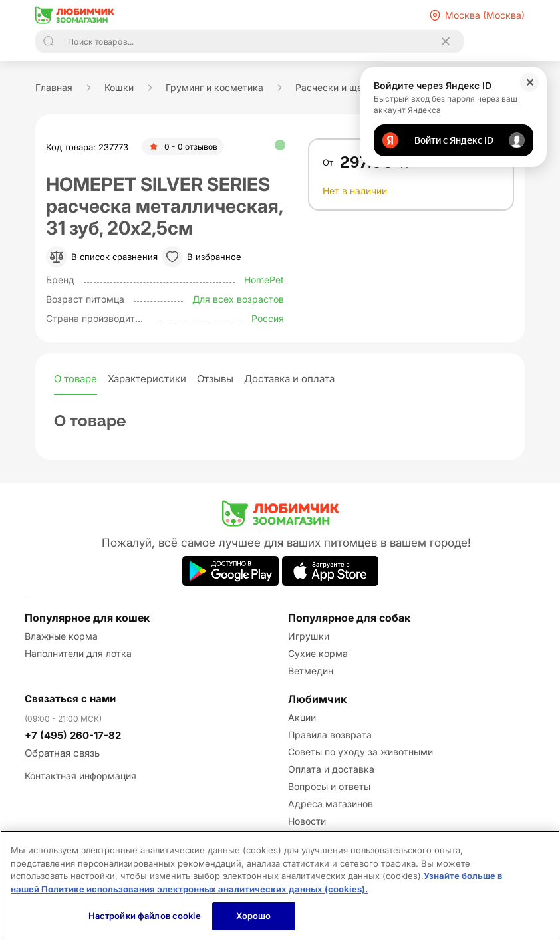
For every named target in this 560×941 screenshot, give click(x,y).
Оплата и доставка (331, 769)
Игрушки (309, 636)
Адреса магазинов (331, 804)
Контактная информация (80, 776)
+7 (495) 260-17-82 (73, 735)
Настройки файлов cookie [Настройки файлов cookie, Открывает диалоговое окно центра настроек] (145, 916)
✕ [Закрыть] (530, 82)
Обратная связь (62, 753)
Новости (307, 821)
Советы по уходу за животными (360, 752)
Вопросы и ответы (329, 786)
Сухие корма (318, 653)
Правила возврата (330, 735)
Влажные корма (61, 636)
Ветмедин (311, 671)
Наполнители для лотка (78, 653)
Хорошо (254, 916)
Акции (302, 717)
